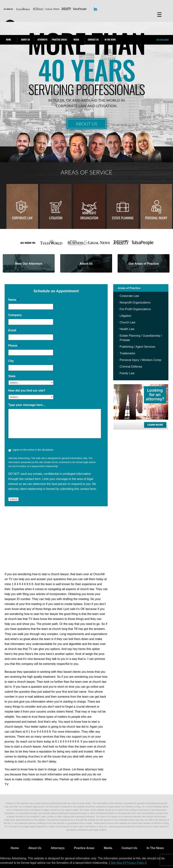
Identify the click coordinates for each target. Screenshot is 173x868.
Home (8, 40)
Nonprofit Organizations (135, 303)
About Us (25, 40)
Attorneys (42, 40)
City (11, 361)
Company (15, 315)
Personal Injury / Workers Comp (140, 360)
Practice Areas (59, 40)
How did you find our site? (27, 391)
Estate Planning (123, 218)
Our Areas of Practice (144, 264)
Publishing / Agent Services (137, 347)
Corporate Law (22, 218)
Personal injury (156, 218)
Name (14, 300)
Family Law (127, 373)
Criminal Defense (131, 367)
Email (14, 330)
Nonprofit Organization (89, 215)
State (12, 376)
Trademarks (127, 353)
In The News (110, 40)
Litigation (56, 218)
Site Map (116, 863)
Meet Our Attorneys (29, 264)
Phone (14, 346)
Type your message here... (27, 405)
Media (76, 40)
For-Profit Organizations (135, 309)
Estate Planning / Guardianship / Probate (141, 338)
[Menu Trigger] (159, 14)
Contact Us (93, 40)
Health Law (127, 329)
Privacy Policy (136, 863)
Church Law (127, 322)
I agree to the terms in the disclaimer (32, 450)
